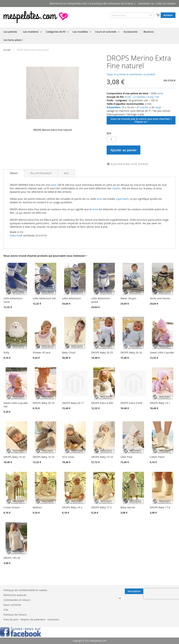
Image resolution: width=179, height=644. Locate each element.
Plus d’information (41, 173)
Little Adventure (71, 298)
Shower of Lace (42, 352)
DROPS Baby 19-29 (44, 457)
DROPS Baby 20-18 (44, 403)
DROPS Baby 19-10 (102, 457)
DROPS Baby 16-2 (72, 507)
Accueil (7, 50)
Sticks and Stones (160, 298)
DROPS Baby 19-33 (14, 457)
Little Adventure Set (44, 298)
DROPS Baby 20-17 (73, 403)
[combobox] (132, 15)
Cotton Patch (157, 457)
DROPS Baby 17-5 (101, 507)
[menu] (89, 36)
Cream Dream (12, 507)
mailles (144, 107)
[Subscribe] (134, 591)
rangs (158, 107)
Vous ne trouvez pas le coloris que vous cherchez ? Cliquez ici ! (141, 120)
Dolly (6, 352)
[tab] (14, 173)
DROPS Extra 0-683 (102, 403)
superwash (122, 199)
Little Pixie (126, 457)
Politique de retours (15, 615)
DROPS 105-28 (12, 558)
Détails (14, 173)
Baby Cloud (69, 352)
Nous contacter (12, 605)
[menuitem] (10, 32)
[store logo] (36, 17)
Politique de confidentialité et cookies (25, 590)
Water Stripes (128, 298)
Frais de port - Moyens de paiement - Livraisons (31, 619)
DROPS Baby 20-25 (102, 352)
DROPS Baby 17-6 (160, 507)
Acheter (168, 15)
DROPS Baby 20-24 (131, 352)
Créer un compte (166, 3)
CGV (6, 610)
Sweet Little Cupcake (162, 352)
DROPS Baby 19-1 (160, 403)
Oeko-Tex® (16, 235)
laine (160, 93)
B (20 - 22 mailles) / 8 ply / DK (142, 97)
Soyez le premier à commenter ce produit (131, 74)
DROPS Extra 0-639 (131, 403)
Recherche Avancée (15, 595)
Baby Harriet (128, 507)
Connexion (144, 3)
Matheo (37, 507)
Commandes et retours (17, 600)
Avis (66, 173)
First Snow (68, 457)
